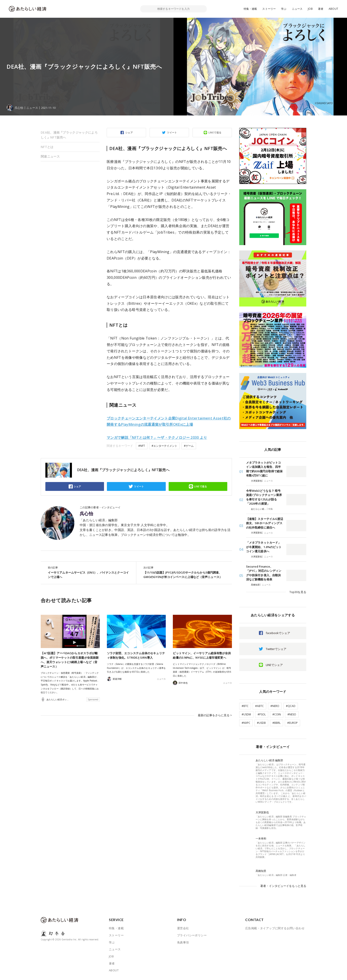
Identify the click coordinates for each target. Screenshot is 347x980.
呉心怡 (86, 514)
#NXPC (246, 723)
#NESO (292, 714)
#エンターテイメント (164, 446)
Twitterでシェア (276, 649)
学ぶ (284, 9)
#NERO (275, 706)
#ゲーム (189, 446)
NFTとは (47, 147)
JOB (310, 9)
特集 (271, 509)
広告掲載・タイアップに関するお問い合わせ (275, 928)
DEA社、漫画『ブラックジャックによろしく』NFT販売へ (69, 135)
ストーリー (269, 9)
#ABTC (259, 706)
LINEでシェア (274, 665)
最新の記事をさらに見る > (215, 715)
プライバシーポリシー (192, 935)
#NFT (142, 446)
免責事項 (183, 942)
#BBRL (277, 723)
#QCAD (291, 706)
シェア (129, 132)
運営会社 (183, 928)
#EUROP (292, 723)
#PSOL (262, 714)
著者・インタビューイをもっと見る (283, 886)
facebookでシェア (278, 633)
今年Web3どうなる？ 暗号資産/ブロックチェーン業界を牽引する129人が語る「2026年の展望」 (264, 497)
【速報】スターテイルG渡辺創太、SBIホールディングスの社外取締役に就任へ (265, 523)
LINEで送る (215, 132)
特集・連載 (250, 9)
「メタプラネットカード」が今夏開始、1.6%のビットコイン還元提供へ (264, 547)
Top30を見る (298, 592)
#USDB (261, 723)
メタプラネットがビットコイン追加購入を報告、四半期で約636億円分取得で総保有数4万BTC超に (264, 469)
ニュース (297, 9)
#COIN (277, 714)
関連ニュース (50, 156)
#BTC (245, 706)
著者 (321, 9)
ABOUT (333, 9)
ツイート (172, 132)
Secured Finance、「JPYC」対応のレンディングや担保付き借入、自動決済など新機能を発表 (264, 573)
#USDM (246, 714)
